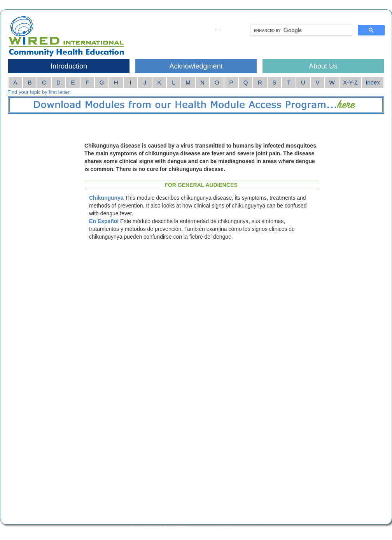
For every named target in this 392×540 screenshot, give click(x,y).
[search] (300, 30)
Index (373, 82)
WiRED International (194, 528)
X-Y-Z (350, 82)
